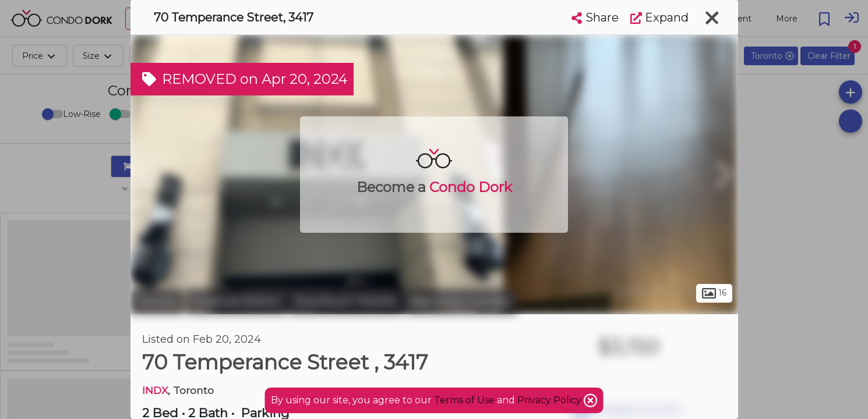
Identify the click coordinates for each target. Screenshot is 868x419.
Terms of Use (464, 400)
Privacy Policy (551, 400)
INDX (155, 390)
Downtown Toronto (346, 301)
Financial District (236, 301)
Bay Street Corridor (461, 301)
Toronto (157, 301)
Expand (659, 17)
